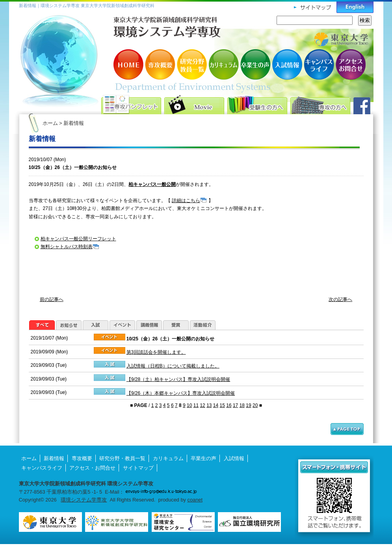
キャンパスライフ (318, 64)
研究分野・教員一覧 (192, 64)
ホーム (50, 123)
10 (189, 405)
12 (202, 405)
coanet (195, 500)
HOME (129, 64)
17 (235, 405)
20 (255, 405)
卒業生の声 (255, 64)
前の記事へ (52, 299)
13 (209, 405)
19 (248, 405)
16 (229, 405)
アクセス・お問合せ (350, 64)
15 (222, 405)
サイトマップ (138, 468)
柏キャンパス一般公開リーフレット (78, 239)
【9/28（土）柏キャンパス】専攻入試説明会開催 (178, 379)
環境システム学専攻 (84, 500)
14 (216, 405)
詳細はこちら (186, 201)
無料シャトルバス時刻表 (67, 247)
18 (242, 405)
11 (196, 405)
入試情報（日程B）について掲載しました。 (173, 366)
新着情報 (54, 458)
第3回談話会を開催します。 (156, 352)
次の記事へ (340, 299)
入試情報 (287, 64)
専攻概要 (161, 64)
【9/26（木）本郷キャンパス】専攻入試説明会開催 (181, 393)
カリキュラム (224, 64)
